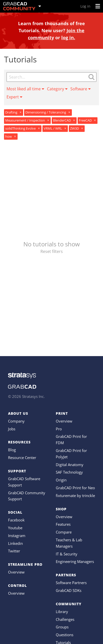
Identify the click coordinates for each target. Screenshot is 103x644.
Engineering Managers (75, 561)
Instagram (17, 536)
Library (62, 612)
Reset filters (52, 251)
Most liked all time (25, 89)
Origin (61, 480)
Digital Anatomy (70, 465)
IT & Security (67, 554)
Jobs (12, 429)
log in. (68, 37)
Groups (62, 627)
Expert (14, 97)
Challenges (65, 619)
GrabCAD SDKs (69, 590)
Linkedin (15, 543)
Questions (65, 635)
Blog (12, 450)
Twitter (14, 551)
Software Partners (71, 583)
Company (16, 421)
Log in (85, 6)
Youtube (15, 528)
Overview (16, 572)
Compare (64, 532)
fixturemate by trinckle (75, 496)
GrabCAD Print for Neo (75, 488)
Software (81, 89)
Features (63, 524)
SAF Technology (69, 472)
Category (57, 89)
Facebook (16, 520)
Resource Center (22, 458)
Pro (59, 429)
